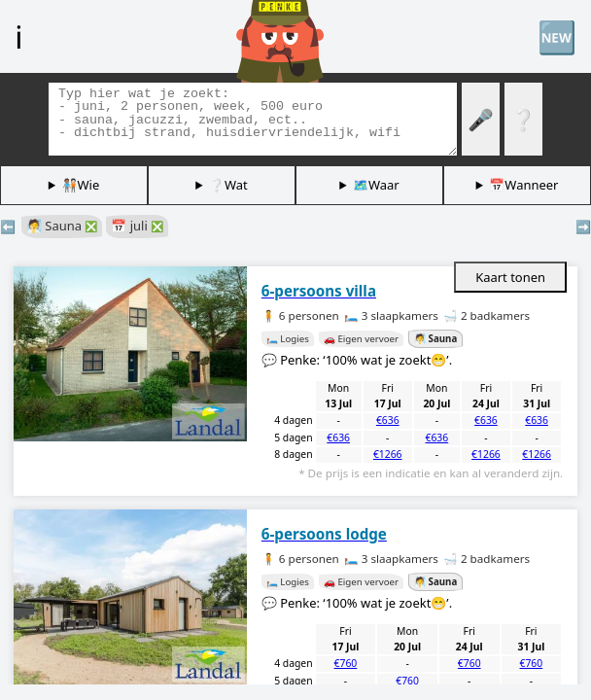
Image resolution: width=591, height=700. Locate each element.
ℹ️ (18, 36)
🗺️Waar (376, 185)
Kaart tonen (510, 277)
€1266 (388, 454)
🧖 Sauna (62, 226)
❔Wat (228, 185)
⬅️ (8, 227)
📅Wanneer (523, 185)
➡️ (583, 227)
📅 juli (137, 226)
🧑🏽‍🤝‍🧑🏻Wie (81, 185)
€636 (388, 420)
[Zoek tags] (253, 119)
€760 (346, 663)
